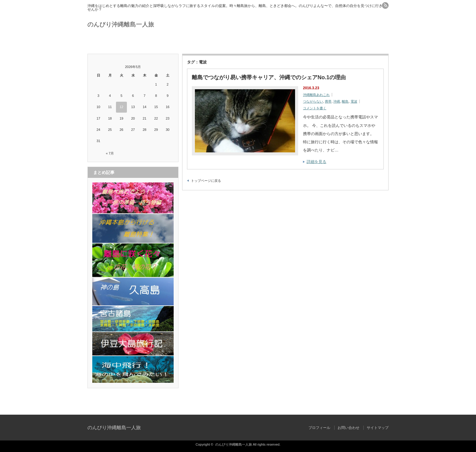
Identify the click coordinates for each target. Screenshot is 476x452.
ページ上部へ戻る (471, 402)
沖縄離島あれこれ (316, 95)
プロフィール (138, 43)
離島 (345, 101)
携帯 (328, 101)
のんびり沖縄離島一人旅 (121, 24)
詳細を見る (316, 162)
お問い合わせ (238, 43)
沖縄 (337, 101)
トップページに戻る (206, 181)
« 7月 (110, 153)
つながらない (313, 101)
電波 (354, 101)
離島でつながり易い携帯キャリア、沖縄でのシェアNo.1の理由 (269, 77)
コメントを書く (315, 108)
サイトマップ (338, 43)
